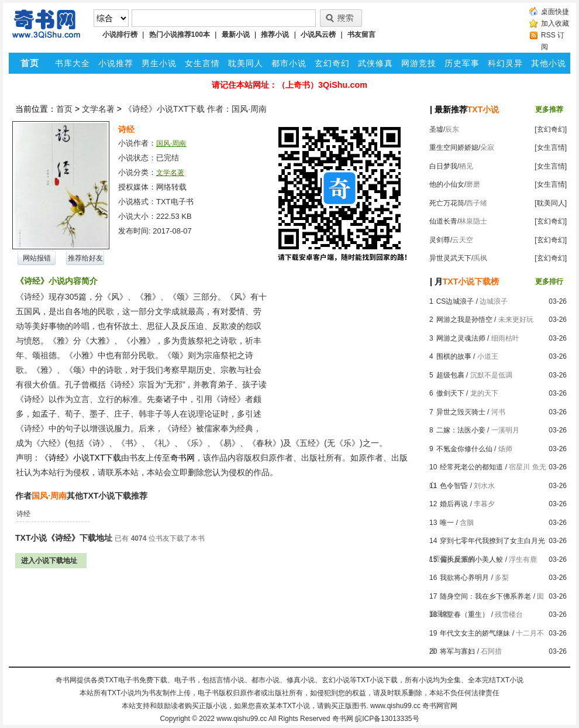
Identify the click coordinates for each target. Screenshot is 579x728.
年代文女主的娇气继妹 (475, 633)
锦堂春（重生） (464, 614)
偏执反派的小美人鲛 (471, 559)
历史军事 (462, 63)
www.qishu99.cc (242, 719)
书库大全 (73, 63)
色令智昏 (454, 486)
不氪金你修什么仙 (464, 449)
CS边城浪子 (455, 301)
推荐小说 (275, 35)
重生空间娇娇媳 (454, 147)
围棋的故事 (454, 356)
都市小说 (289, 63)
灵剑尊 (440, 240)
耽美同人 (246, 63)
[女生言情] (551, 147)
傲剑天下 (450, 393)
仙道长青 (443, 221)
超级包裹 (450, 375)
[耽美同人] (551, 203)
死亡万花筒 (447, 203)
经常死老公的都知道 (471, 467)
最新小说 (236, 35)
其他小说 (549, 63)
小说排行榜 (120, 35)
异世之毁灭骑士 (461, 412)
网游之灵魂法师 (461, 338)
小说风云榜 (318, 35)
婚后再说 (454, 504)
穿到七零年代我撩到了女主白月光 (492, 541)
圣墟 (436, 129)
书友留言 (361, 35)
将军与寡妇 (457, 651)
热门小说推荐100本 (180, 35)
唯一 (447, 523)
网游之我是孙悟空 (464, 320)
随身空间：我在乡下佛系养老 (485, 596)
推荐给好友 (85, 258)
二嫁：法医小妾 (461, 430)
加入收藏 (555, 23)
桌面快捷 (555, 12)
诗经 (23, 514)
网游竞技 (419, 63)
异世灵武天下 (450, 258)
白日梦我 (443, 166)
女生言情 (202, 63)
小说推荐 (116, 63)
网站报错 (37, 258)
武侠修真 (375, 63)
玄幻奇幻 (332, 63)
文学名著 (98, 109)
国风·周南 (171, 143)
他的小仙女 (447, 184)
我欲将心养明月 (464, 578)
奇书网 (343, 719)
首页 (64, 109)
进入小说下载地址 (49, 561)
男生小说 (159, 63)
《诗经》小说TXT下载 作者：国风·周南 (195, 109)
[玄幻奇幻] (551, 129)
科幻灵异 (505, 63)
